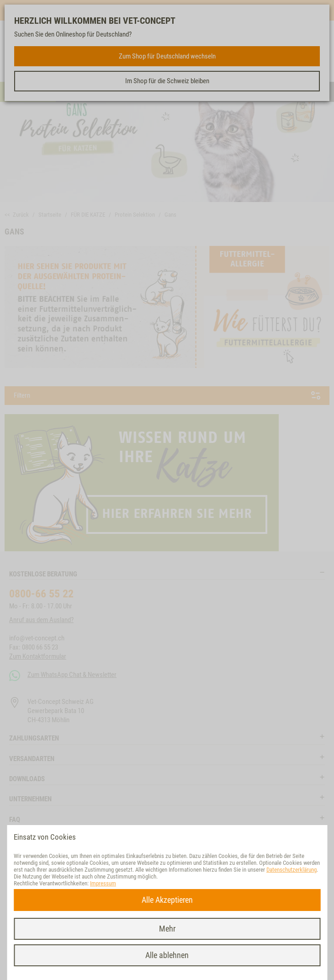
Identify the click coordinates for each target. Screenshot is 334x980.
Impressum (103, 883)
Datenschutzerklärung (292, 870)
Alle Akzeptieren (167, 900)
